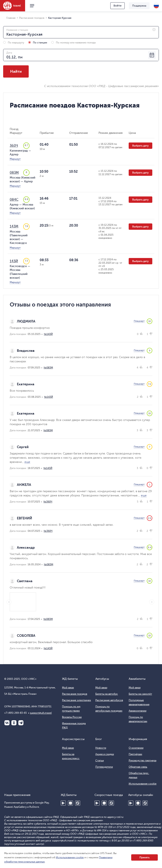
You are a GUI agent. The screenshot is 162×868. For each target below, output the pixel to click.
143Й (14, 261)
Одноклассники (14, 723)
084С (14, 200)
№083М (48, 368)
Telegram (21, 723)
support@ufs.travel (41, 713)
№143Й (48, 334)
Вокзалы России (72, 717)
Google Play (63, 803)
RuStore (78, 803)
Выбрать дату (140, 146)
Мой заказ (68, 688)
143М (14, 226)
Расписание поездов (75, 694)
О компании (136, 748)
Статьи (100, 761)
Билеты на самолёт (140, 694)
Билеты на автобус (107, 694)
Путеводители (104, 767)
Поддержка (139, 6)
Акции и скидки (105, 754)
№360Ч (48, 502)
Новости (101, 748)
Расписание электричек (76, 700)
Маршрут (15, 159)
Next (152, 602)
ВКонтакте (7, 723)
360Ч (14, 146)
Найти (16, 71)
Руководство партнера (142, 761)
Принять (144, 857)
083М (14, 173)
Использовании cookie (70, 857)
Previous (9, 602)
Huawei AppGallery (70, 803)
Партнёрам (135, 754)
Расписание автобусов (109, 700)
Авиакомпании (138, 711)
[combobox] (81, 32)
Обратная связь (138, 767)
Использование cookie (143, 784)
